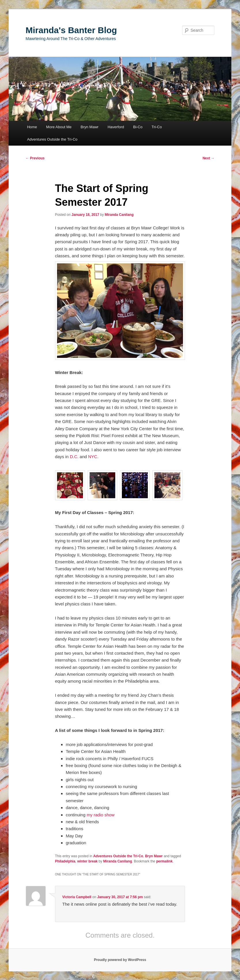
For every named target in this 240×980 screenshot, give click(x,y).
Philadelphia (65, 861)
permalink (164, 861)
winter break (87, 861)
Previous (35, 158)
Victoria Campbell (77, 897)
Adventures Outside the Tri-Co (52, 139)
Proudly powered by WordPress (120, 960)
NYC (93, 457)
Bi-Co (138, 127)
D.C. (74, 457)
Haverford (116, 127)
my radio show (101, 815)
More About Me (59, 127)
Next (208, 158)
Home (32, 127)
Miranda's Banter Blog (71, 30)
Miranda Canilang (119, 215)
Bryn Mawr (90, 127)
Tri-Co (157, 127)
